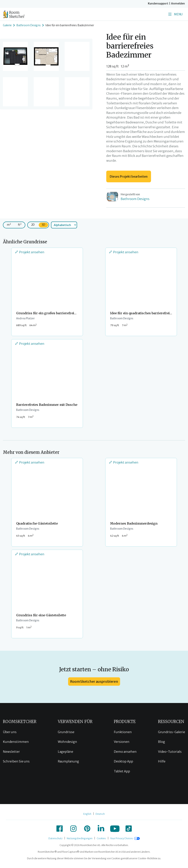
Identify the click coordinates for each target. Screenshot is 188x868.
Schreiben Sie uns (16, 761)
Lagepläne (65, 752)
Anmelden (178, 3)
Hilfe (162, 761)
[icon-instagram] (73, 829)
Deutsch (100, 814)
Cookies (101, 838)
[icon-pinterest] (87, 829)
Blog (162, 742)
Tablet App (122, 771)
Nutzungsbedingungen (80, 838)
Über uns (10, 732)
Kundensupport (158, 3)
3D (43, 225)
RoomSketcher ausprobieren (94, 682)
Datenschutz (55, 838)
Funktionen (123, 732)
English (87, 814)
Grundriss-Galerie (172, 732)
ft (20, 225)
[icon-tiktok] (129, 829)
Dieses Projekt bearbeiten (129, 176)
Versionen (122, 742)
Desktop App (123, 761)
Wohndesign (67, 742)
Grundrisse (66, 732)
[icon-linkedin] (101, 829)
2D (33, 225)
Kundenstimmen (16, 742)
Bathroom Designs (29, 25)
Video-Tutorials (170, 752)
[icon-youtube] (115, 829)
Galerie (7, 25)
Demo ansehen (125, 752)
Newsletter (11, 752)
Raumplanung (68, 761)
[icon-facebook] (60, 829)
